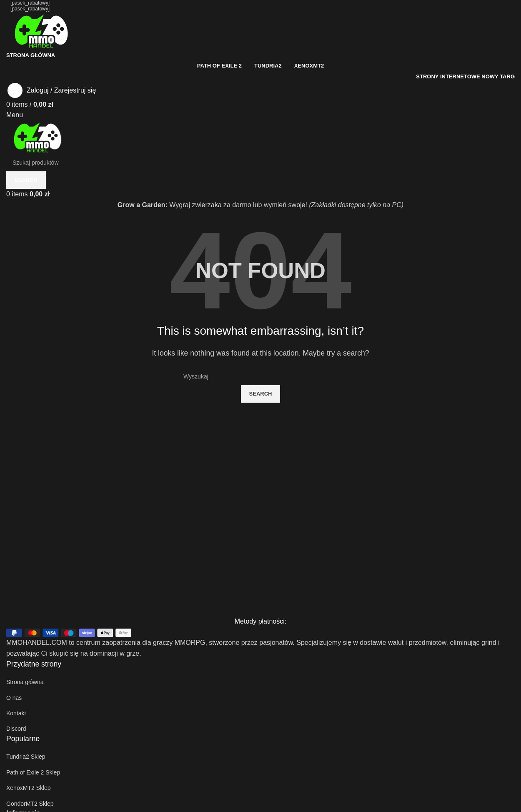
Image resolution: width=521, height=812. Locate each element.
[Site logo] (41, 30)
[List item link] (260, 682)
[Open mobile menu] (15, 115)
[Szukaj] (260, 376)
